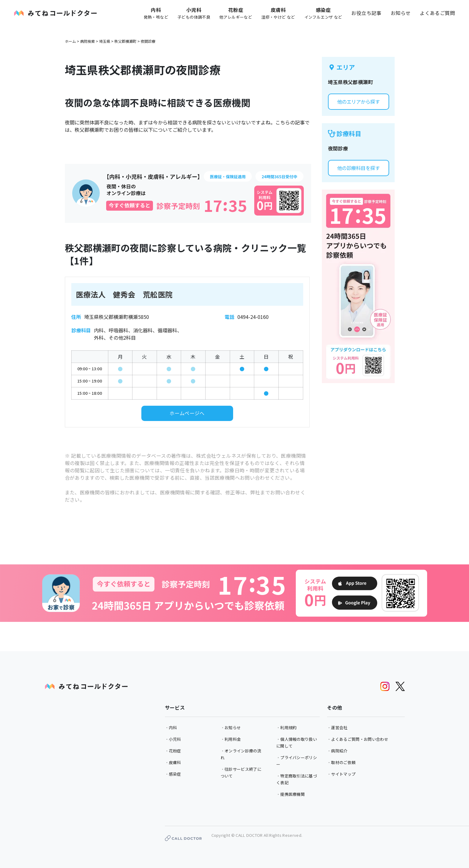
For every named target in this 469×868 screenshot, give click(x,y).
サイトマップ (343, 774)
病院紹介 (339, 751)
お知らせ (401, 13)
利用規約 (288, 728)
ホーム (70, 41)
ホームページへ (187, 413)
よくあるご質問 (437, 13)
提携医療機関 (292, 794)
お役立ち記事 (366, 13)
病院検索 (87, 41)
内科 (173, 728)
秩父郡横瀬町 (125, 41)
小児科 (175, 739)
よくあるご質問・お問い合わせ (359, 739)
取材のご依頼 (343, 762)
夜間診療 (148, 41)
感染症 (175, 774)
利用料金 (233, 739)
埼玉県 (105, 41)
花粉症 (175, 751)
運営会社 (339, 728)
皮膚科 (175, 762)
